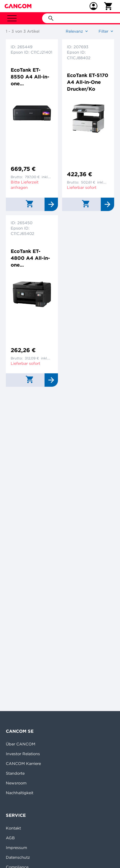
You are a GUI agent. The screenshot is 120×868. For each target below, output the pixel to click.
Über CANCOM (21, 744)
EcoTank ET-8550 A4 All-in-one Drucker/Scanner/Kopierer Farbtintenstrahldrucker (31, 77)
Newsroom (16, 783)
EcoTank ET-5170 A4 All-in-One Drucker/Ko (88, 82)
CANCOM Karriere (23, 763)
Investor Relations (23, 754)
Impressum (16, 848)
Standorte (15, 773)
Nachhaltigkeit (20, 793)
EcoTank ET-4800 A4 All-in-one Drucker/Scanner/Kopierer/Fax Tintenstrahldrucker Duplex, (31, 258)
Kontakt (13, 828)
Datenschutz (18, 857)
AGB (10, 838)
